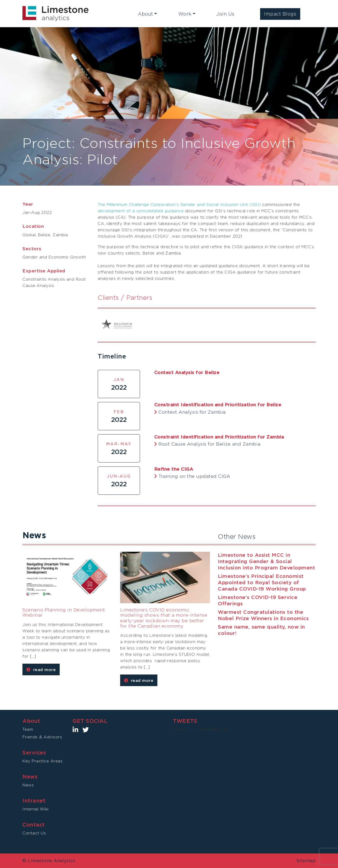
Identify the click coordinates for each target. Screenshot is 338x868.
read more (41, 669)
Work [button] (185, 14)
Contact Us (34, 833)
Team (28, 729)
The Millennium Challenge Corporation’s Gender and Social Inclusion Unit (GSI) (179, 204)
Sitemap (306, 861)
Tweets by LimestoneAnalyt (202, 729)
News (28, 785)
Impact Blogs (280, 14)
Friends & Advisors (42, 737)
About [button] (145, 14)
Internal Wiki (36, 809)
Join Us (225, 14)
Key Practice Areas (43, 761)
